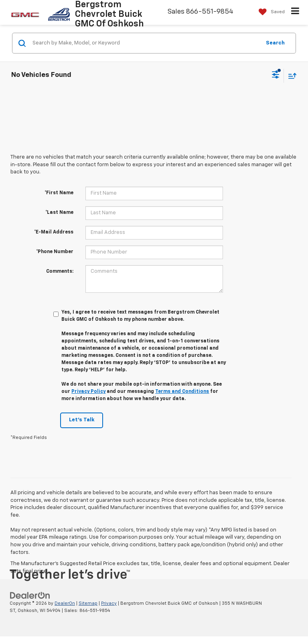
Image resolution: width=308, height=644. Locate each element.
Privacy (109, 603)
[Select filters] (276, 76)
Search (275, 43)
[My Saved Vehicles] (270, 12)
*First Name (59, 193)
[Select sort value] (290, 75)
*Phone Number (55, 252)
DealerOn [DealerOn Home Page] (65, 603)
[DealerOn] (30, 595)
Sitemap (88, 603)
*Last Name (59, 213)
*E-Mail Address (54, 232)
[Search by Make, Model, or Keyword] (145, 43)
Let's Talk (82, 420)
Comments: (60, 272)
